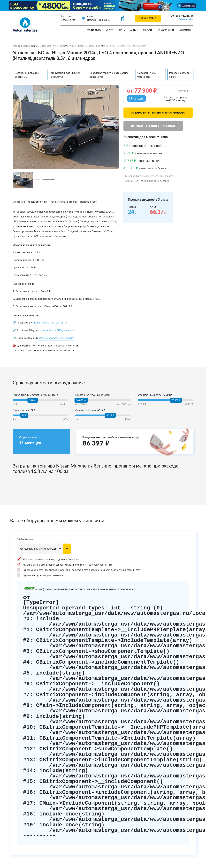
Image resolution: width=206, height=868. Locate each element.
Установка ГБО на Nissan (65, 46)
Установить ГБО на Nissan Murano (158, 112)
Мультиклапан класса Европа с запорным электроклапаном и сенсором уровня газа (64, 565)
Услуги (110, 30)
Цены (122, 30)
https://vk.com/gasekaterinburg (56, 338)
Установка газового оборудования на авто (32, 46)
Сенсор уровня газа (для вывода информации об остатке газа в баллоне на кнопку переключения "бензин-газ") (79, 570)
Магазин (148, 30)
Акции (134, 30)
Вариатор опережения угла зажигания (40, 575)
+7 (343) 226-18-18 (182, 16)
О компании (166, 30)
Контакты (185, 30)
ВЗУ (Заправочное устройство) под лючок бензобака (48, 559)
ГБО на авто (94, 30)
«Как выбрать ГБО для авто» (50, 322)
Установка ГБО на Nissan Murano (93, 46)
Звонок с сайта (186, 19)
